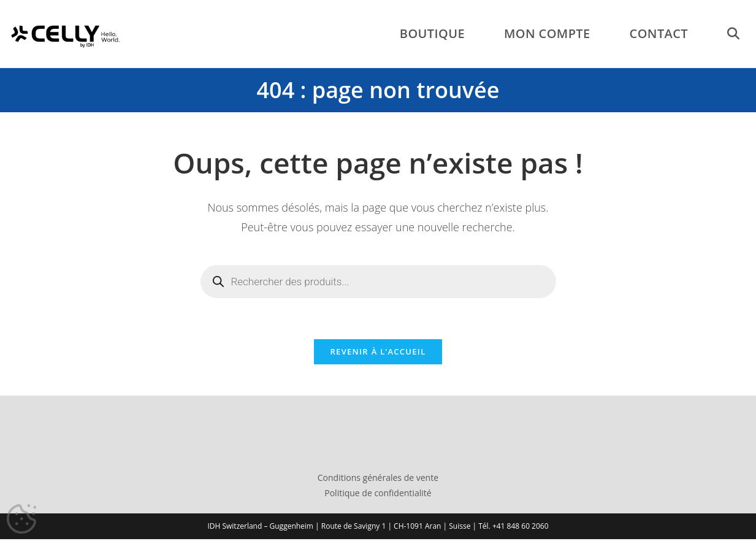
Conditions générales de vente (378, 480)
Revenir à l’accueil (378, 354)
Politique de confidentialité (378, 495)
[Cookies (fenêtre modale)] (21, 520)
